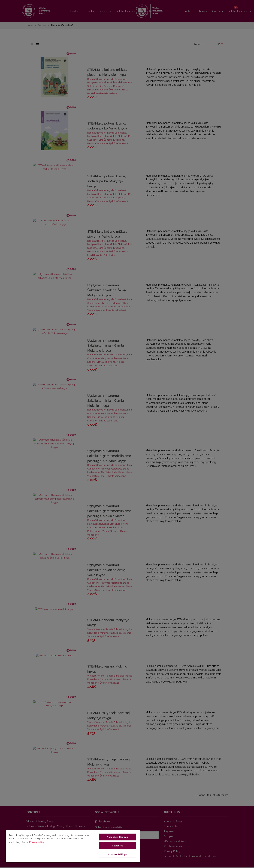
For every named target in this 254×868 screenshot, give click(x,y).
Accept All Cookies (117, 837)
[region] (73, 846)
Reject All (117, 846)
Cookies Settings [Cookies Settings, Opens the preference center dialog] (117, 854)
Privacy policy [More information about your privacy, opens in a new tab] (37, 842)
